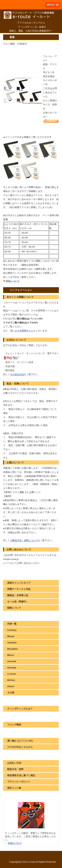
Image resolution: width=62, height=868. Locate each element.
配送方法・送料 (15, 769)
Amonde (12, 661)
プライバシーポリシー (19, 782)
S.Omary (12, 630)
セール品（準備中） (18, 602)
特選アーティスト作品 (19, 589)
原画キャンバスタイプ (19, 583)
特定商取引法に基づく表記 (21, 775)
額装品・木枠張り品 (18, 595)
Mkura (11, 655)
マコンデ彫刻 (14, 725)
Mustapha (12, 649)
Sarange (12, 668)
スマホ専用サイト (24, 331)
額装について (13, 281)
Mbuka (11, 636)
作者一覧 (12, 624)
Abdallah (12, 643)
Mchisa (11, 680)
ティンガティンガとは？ (20, 709)
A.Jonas (12, 674)
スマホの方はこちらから (20, 747)
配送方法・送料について (25, 540)
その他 (11, 693)
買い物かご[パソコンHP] (20, 741)
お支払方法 (18, 374)
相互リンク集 (14, 788)
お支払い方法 (14, 763)
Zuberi (11, 686)
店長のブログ (15, 843)
